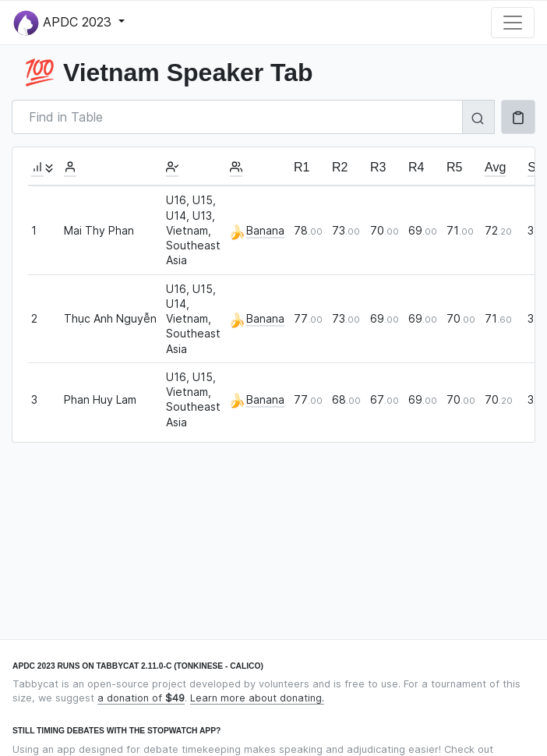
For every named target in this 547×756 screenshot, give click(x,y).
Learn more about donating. (257, 698)
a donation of (141, 698)
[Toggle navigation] (513, 23)
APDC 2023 (64, 23)
